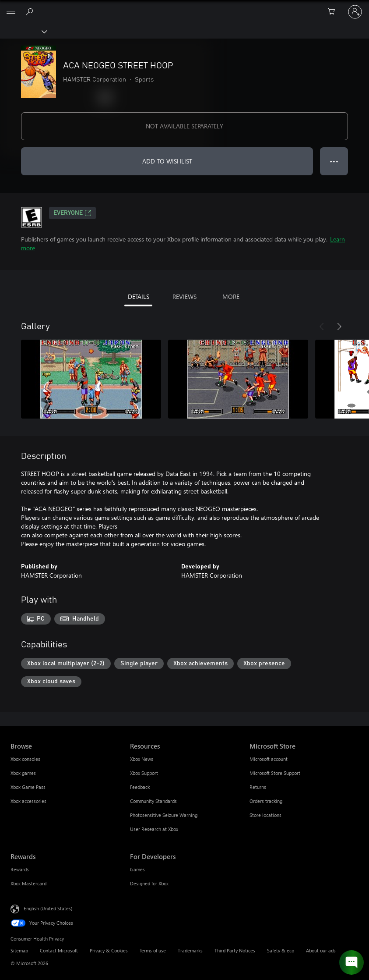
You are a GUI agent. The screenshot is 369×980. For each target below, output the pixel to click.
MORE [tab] (231, 296)
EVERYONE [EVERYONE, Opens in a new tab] (72, 213)
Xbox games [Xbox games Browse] (23, 773)
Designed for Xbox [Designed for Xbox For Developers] (149, 883)
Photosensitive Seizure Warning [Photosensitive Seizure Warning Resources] (164, 815)
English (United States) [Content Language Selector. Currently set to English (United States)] (48, 908)
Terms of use (153, 950)
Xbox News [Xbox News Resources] (142, 759)
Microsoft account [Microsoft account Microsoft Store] (269, 759)
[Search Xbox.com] (31, 11)
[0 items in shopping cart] (334, 12)
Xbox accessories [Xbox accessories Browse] (28, 801)
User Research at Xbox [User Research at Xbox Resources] (154, 829)
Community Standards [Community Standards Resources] (153, 801)
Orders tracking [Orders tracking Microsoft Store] (266, 801)
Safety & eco (281, 950)
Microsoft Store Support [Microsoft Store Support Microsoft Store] (275, 773)
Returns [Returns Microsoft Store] (258, 787)
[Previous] (322, 327)
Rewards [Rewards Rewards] (20, 869)
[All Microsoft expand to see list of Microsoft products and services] (11, 12)
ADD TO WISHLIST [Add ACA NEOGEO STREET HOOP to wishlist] (167, 161)
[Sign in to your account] (355, 12)
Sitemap (19, 950)
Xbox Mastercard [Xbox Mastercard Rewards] (28, 883)
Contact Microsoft (59, 950)
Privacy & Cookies (109, 950)
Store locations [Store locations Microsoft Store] (265, 815)
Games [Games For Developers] (137, 869)
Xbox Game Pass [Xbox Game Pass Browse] (28, 787)
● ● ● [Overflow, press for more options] (334, 161)
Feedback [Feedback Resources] (140, 787)
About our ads (321, 950)
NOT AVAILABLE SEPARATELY (184, 126)
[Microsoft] (184, 7)
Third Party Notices (235, 950)
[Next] (339, 327)
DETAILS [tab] (139, 296)
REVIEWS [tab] (184, 296)
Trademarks (190, 950)
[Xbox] (23, 31)
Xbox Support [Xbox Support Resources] (144, 773)
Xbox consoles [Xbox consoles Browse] (25, 759)
